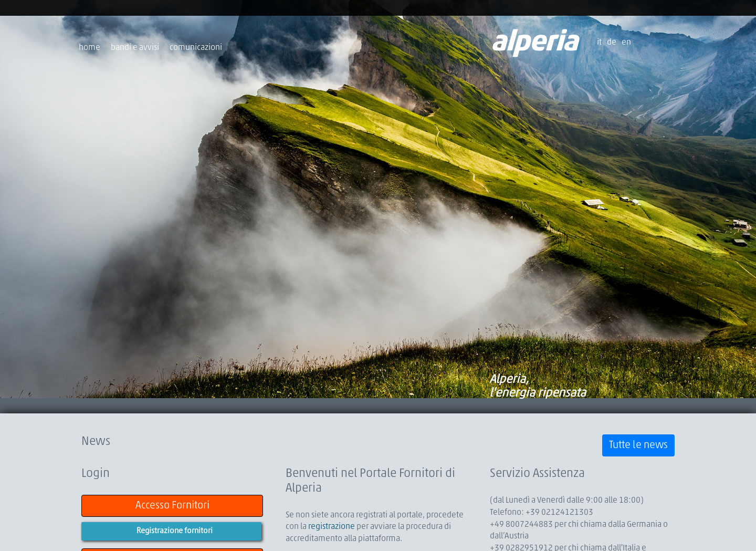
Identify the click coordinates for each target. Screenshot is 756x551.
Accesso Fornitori (172, 506)
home (90, 48)
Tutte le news (638, 445)
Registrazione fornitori (175, 531)
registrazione (332, 527)
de (612, 43)
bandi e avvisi (135, 48)
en (626, 43)
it (599, 43)
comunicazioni (196, 48)
